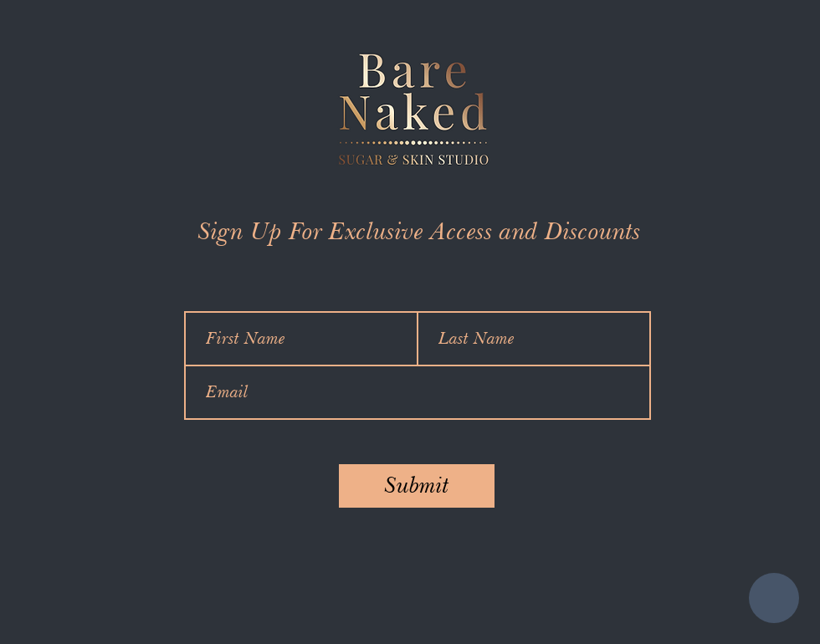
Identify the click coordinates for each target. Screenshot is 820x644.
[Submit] (417, 486)
